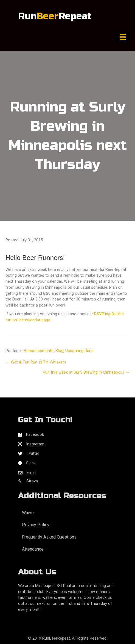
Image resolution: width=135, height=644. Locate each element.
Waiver (29, 513)
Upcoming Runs (79, 351)
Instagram (35, 444)
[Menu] (123, 37)
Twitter (33, 453)
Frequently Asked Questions (49, 537)
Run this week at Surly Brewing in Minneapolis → (86, 372)
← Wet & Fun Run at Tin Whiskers (36, 362)
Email (31, 473)
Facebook (35, 434)
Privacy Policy (36, 525)
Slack (31, 463)
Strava (28, 481)
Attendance (33, 549)
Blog (59, 351)
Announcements (39, 351)
